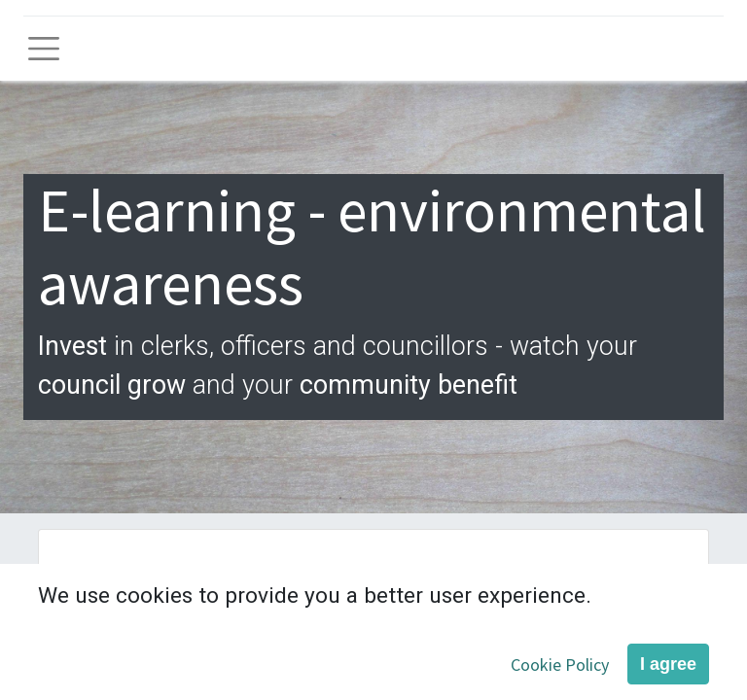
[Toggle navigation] (44, 49)
